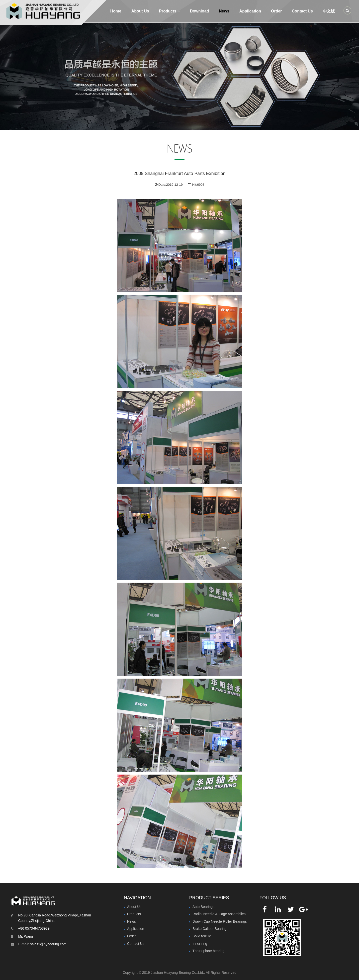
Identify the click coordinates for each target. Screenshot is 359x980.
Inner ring (200, 944)
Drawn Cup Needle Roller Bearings (220, 921)
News (224, 11)
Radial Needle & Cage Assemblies (219, 914)
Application (250, 11)
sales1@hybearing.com (48, 944)
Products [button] (170, 11)
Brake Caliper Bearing (210, 929)
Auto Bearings (203, 907)
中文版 (329, 11)
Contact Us (302, 11)
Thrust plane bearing (208, 951)
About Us (140, 11)
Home (116, 11)
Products (134, 914)
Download (199, 11)
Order (276, 11)
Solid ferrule (202, 936)
